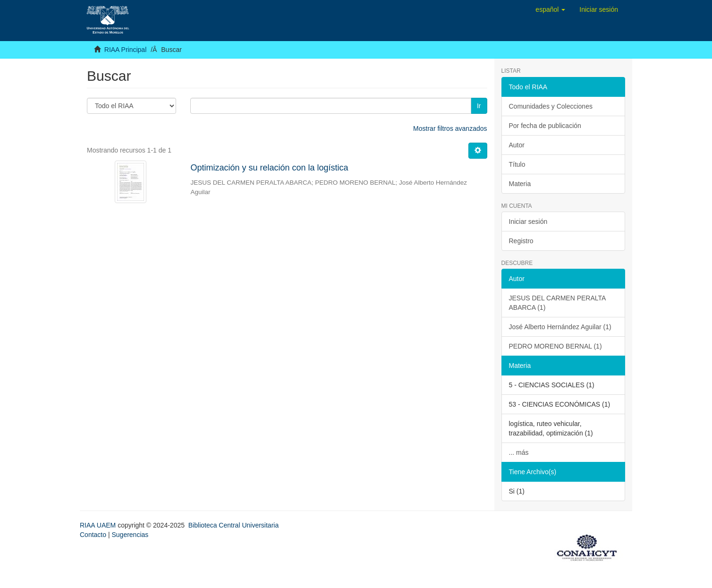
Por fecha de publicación (545, 126)
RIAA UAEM (99, 525)
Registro (521, 241)
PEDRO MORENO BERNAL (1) (555, 346)
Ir (479, 106)
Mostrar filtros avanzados (450, 128)
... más (519, 452)
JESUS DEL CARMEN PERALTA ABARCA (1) (558, 303)
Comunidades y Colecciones (551, 106)
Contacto (93, 535)
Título (517, 164)
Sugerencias (130, 535)
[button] (550, 9)
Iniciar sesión (528, 222)
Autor (517, 145)
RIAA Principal (125, 50)
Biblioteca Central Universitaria (233, 525)
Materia (520, 184)
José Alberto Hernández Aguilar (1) (560, 327)
